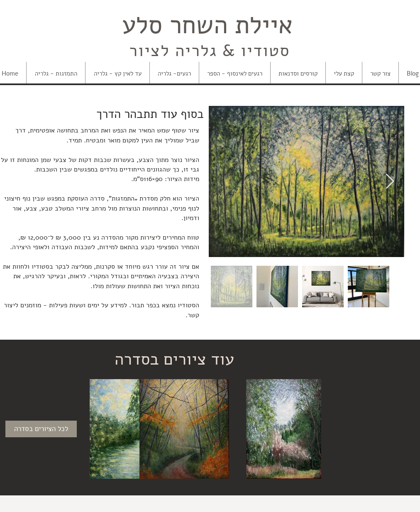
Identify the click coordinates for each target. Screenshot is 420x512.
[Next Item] (390, 182)
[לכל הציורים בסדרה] (41, 429)
